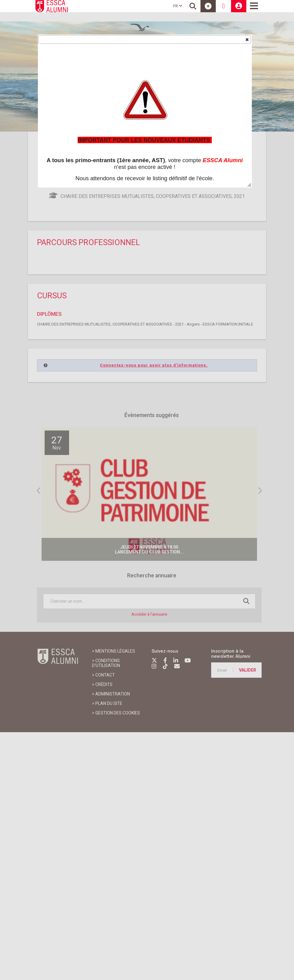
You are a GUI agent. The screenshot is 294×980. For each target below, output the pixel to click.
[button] (247, 39)
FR (178, 6)
